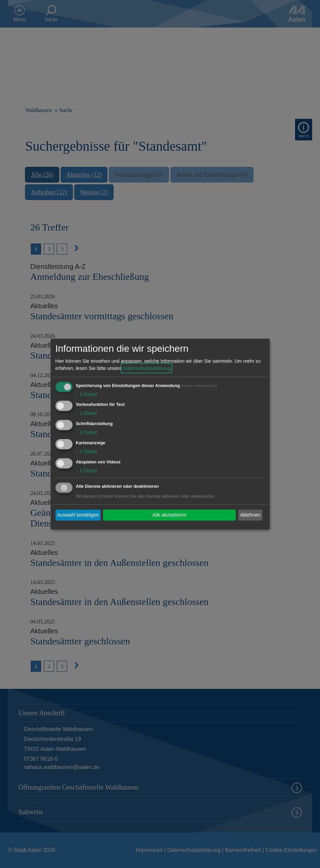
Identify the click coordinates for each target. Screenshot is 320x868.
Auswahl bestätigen (78, 515)
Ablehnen (250, 515)
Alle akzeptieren (169, 515)
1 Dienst (87, 394)
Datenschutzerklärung (146, 368)
